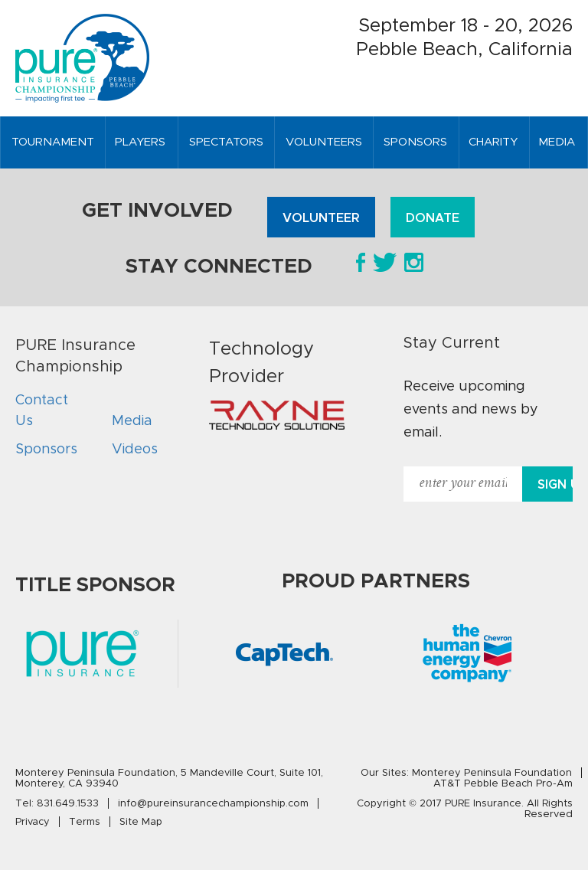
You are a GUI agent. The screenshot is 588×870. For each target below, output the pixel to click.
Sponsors (46, 449)
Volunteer (321, 218)
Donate (433, 218)
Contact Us (42, 410)
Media (132, 420)
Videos (135, 449)
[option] (285, 654)
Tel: (57, 803)
